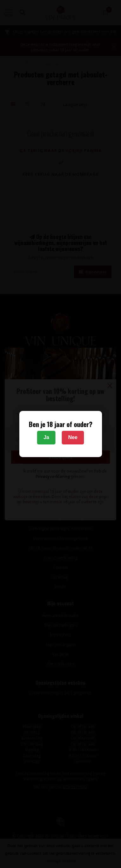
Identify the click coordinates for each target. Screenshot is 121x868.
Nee (73, 437)
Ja (46, 437)
